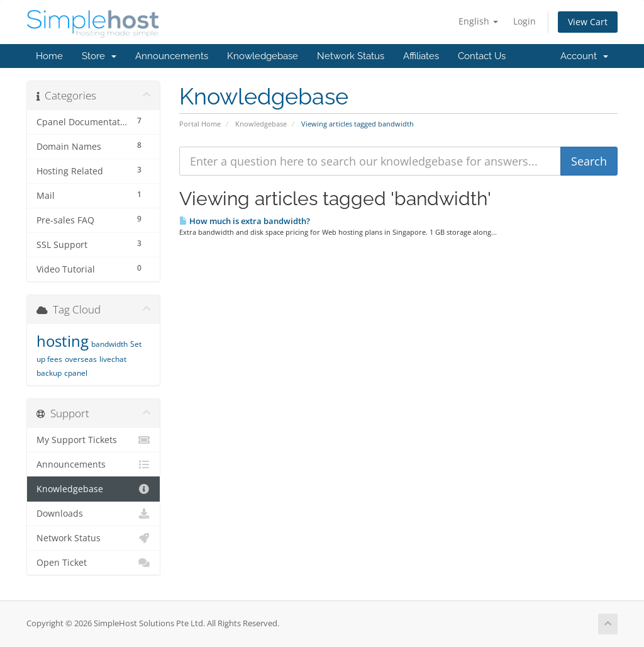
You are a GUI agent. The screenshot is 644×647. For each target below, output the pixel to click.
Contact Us (482, 56)
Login (525, 21)
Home (49, 56)
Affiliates (421, 56)
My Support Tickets (93, 440)
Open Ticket (93, 563)
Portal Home (200, 124)
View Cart (588, 22)
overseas (81, 359)
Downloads (93, 514)
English (478, 21)
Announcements (172, 56)
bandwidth (109, 344)
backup (49, 373)
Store (99, 56)
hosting (63, 341)
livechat (113, 359)
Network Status (351, 56)
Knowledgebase (263, 56)
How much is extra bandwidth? (245, 221)
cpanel (76, 373)
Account (584, 56)
